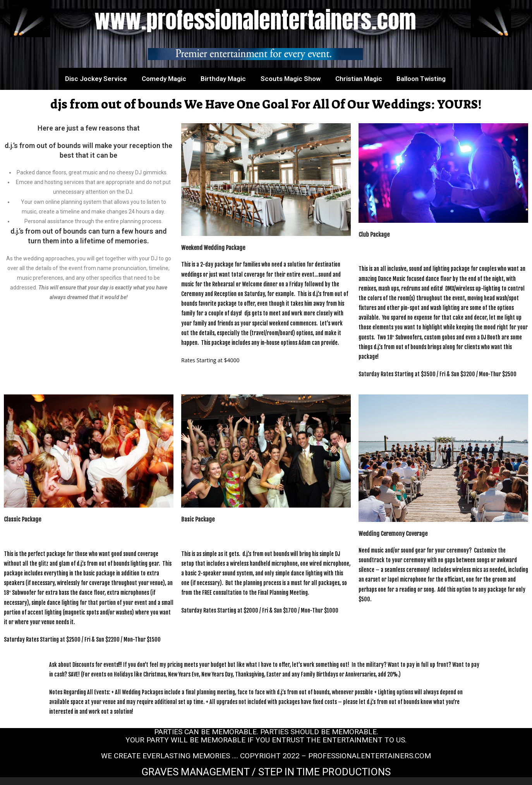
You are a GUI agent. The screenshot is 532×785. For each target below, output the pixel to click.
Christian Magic (359, 79)
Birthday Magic (223, 79)
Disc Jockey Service (96, 79)
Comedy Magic (164, 79)
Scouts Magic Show (291, 79)
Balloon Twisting (421, 79)
